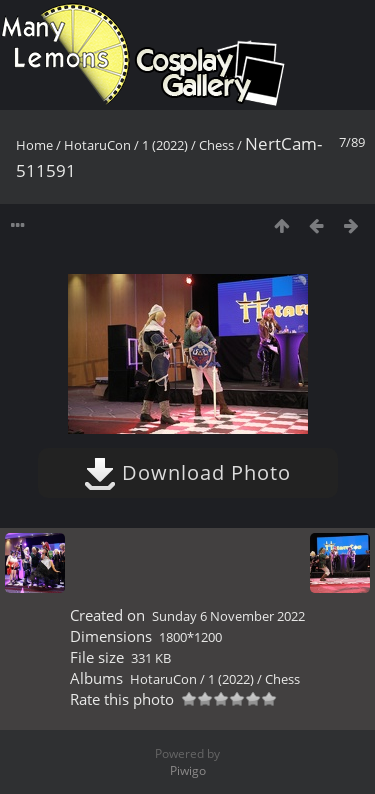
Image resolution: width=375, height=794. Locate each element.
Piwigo (188, 770)
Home (34, 145)
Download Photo (187, 472)
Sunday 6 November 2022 (228, 616)
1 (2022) (165, 145)
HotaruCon (97, 145)
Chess (216, 145)
